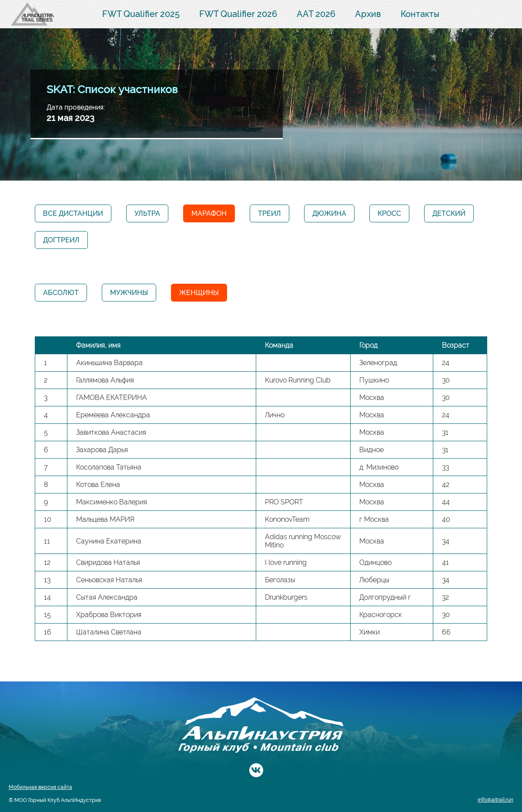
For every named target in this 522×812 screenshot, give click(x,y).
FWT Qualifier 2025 (141, 14)
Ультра (147, 213)
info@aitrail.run (495, 800)
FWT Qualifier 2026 (238, 14)
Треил (269, 213)
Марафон (209, 213)
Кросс (389, 213)
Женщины (199, 293)
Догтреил (61, 240)
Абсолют (61, 293)
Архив (368, 14)
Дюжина (329, 213)
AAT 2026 (316, 14)
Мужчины (129, 293)
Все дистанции (73, 213)
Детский (449, 213)
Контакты (420, 14)
